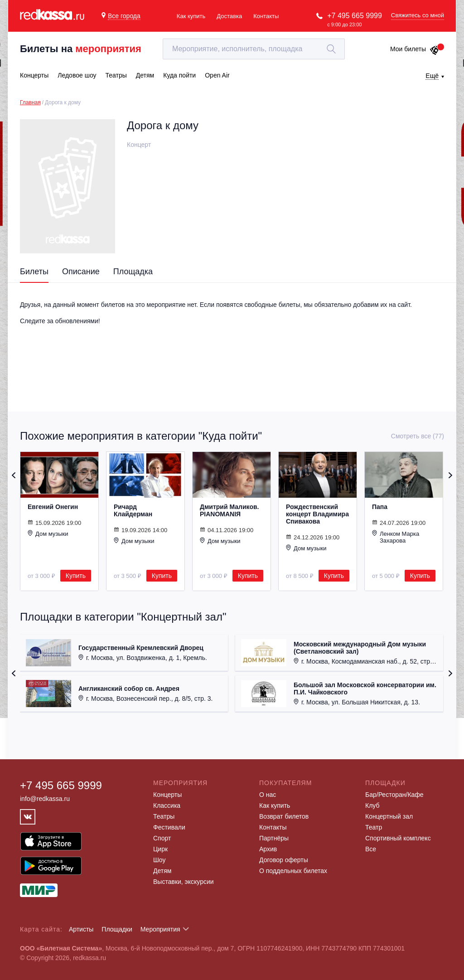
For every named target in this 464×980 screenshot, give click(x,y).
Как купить (191, 16)
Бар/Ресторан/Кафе (394, 795)
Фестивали (169, 827)
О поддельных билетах (293, 871)
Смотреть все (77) (418, 436)
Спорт (162, 838)
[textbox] (254, 49)
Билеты (34, 272)
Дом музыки (48, 534)
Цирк (160, 849)
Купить (76, 576)
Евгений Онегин (53, 507)
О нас (268, 795)
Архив (268, 849)
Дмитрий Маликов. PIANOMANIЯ (229, 510)
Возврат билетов (284, 816)
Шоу (159, 860)
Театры (164, 816)
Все (371, 849)
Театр (374, 827)
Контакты (266, 16)
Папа (380, 507)
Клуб (372, 805)
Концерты (167, 795)
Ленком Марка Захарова (396, 537)
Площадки (117, 929)
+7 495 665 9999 (355, 16)
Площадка (133, 272)
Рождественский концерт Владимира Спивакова (317, 514)
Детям (162, 871)
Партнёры (274, 838)
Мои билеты (415, 49)
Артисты (81, 929)
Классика (167, 805)
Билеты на (81, 49)
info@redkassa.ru (45, 799)
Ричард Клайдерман (133, 510)
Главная (30, 102)
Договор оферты (284, 860)
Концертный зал (389, 816)
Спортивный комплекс (398, 838)
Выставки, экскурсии (184, 882)
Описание (81, 272)
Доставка (229, 16)
